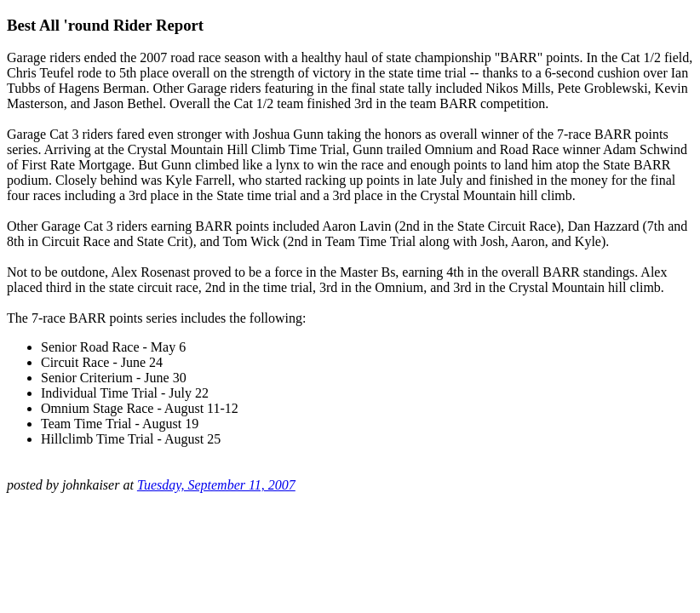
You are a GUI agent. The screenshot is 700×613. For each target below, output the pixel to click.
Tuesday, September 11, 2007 (216, 485)
